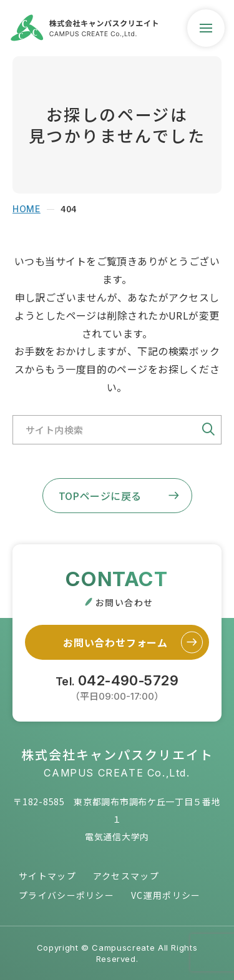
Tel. (117, 687)
